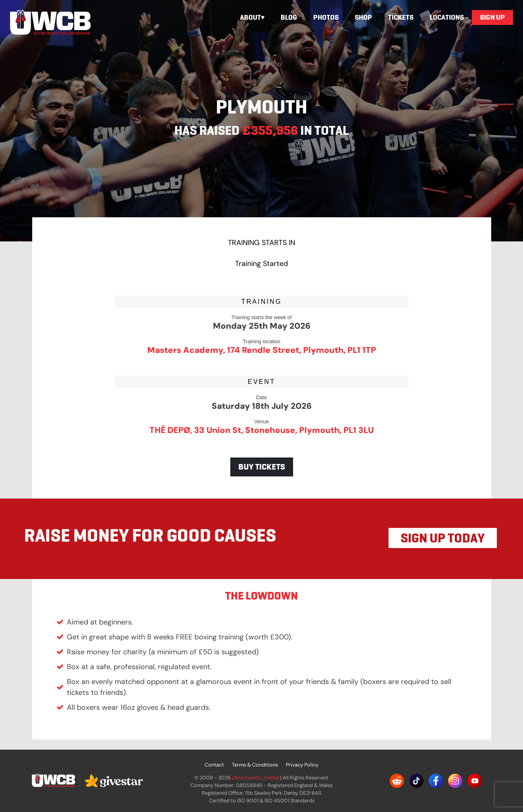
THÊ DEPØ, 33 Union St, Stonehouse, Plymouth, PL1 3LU (261, 430)
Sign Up (492, 17)
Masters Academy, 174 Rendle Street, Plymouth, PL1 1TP (262, 350)
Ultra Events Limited (255, 778)
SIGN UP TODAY (443, 538)
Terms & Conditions (255, 765)
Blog (289, 17)
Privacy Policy (302, 765)
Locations (447, 17)
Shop (363, 17)
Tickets (401, 17)
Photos (326, 17)
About (250, 17)
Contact (214, 765)
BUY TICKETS (262, 467)
